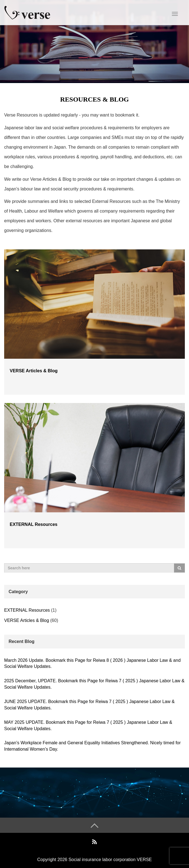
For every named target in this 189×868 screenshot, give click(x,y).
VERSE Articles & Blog (34, 371)
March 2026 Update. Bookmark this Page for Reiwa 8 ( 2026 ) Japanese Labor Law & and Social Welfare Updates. (92, 663)
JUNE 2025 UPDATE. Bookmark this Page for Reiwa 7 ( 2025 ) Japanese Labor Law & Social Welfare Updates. (89, 705)
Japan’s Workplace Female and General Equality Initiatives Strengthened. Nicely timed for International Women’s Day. (92, 746)
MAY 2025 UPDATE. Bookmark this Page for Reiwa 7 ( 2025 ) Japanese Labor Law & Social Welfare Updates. (88, 725)
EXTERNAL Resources (34, 524)
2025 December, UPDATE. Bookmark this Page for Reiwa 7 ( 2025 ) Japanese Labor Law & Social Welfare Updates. (94, 684)
